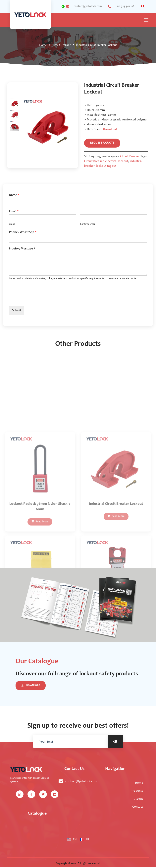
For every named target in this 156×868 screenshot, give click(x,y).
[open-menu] (146, 20)
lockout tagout (106, 166)
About (139, 799)
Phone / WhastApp (23, 232)
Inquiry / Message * (22, 249)
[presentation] (39, 300)
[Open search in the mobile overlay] (143, 6)
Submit (17, 311)
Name (14, 195)
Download (110, 129)
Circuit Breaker (61, 45)
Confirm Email (88, 224)
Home (43, 45)
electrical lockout (117, 161)
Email (14, 212)
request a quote (103, 143)
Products (137, 791)
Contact (138, 807)
